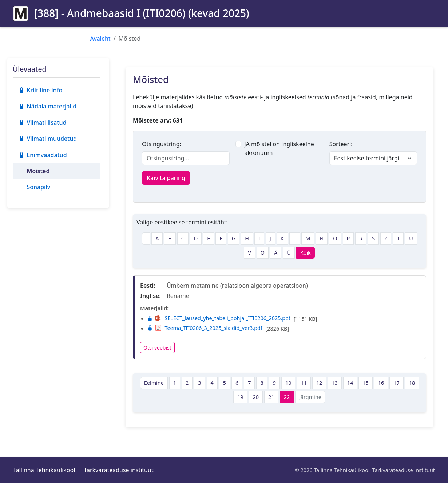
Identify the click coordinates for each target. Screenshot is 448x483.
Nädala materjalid (47, 106)
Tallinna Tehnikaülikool (44, 470)
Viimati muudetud (48, 139)
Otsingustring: (162, 144)
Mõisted (38, 171)
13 (334, 383)
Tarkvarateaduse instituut (118, 470)
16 (381, 383)
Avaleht (100, 39)
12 (319, 383)
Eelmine (154, 383)
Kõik (306, 253)
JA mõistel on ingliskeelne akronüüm (279, 148)
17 (396, 383)
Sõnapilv (38, 187)
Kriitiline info (40, 90)
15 (365, 383)
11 (304, 383)
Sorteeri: (341, 144)
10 (288, 383)
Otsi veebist (157, 348)
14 (350, 383)
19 (240, 397)
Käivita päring (166, 178)
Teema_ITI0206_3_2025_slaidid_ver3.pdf (205, 328)
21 (271, 397)
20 (256, 397)
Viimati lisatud (42, 123)
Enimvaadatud (43, 155)
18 (412, 383)
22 (287, 397)
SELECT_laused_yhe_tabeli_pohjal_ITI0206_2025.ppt (219, 318)
